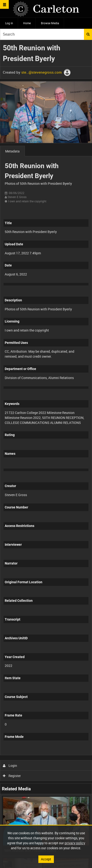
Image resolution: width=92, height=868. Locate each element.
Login (10, 766)
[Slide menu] (4, 4)
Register (12, 776)
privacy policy (75, 843)
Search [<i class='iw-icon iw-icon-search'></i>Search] (88, 34)
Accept (46, 859)
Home (27, 23)
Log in (9, 23)
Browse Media (50, 23)
